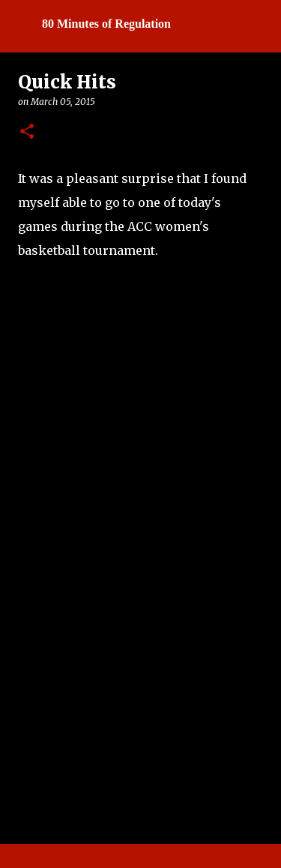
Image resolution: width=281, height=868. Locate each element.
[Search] (260, 24)
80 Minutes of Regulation (106, 24)
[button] (27, 132)
